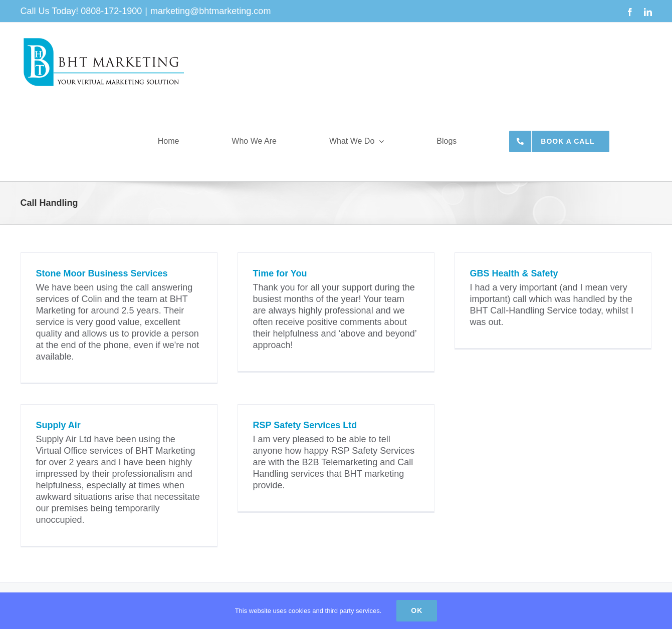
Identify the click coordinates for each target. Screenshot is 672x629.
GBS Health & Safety (514, 273)
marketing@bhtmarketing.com (210, 11)
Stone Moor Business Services (102, 273)
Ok (417, 610)
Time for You (280, 273)
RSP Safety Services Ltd (305, 425)
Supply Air (58, 425)
